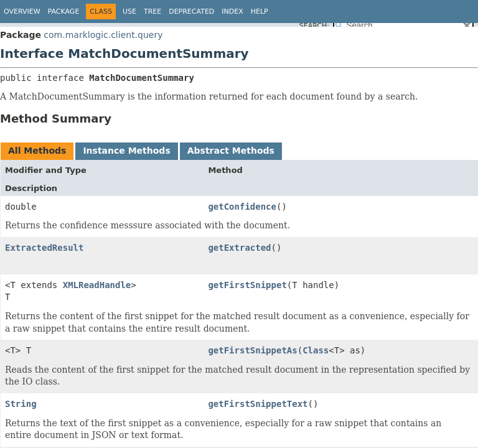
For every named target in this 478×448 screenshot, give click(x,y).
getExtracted (239, 248)
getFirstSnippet (247, 285)
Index (232, 12)
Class (316, 350)
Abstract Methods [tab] (231, 151)
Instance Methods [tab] (126, 151)
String (21, 404)
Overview (22, 12)
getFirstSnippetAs (252, 350)
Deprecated (191, 12)
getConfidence (242, 207)
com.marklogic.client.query (103, 35)
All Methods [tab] (37, 151)
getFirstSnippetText (258, 404)
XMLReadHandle (97, 285)
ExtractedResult (44, 248)
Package (64, 12)
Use (129, 12)
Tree (152, 12)
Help (260, 12)
